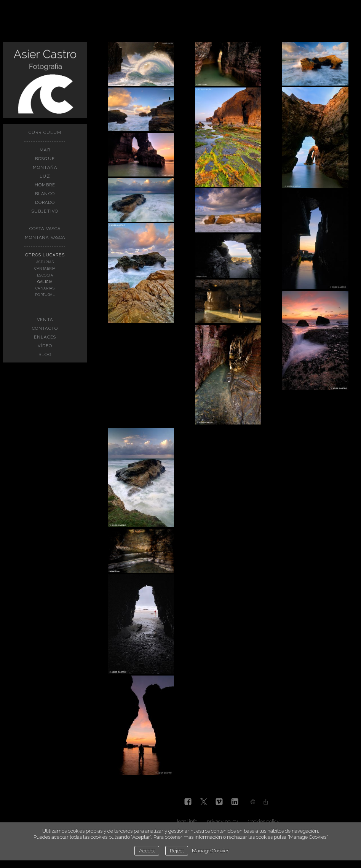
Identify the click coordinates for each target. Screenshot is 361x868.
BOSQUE (45, 159)
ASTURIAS (45, 262)
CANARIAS (45, 288)
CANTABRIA (45, 269)
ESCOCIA (45, 275)
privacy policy (222, 821)
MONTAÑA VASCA (45, 238)
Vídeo (45, 346)
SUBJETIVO (45, 211)
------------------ (45, 141)
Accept (147, 851)
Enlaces (45, 337)
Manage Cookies (211, 851)
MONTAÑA (45, 168)
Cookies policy (264, 821)
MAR (45, 150)
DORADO (45, 203)
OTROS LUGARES (45, 255)
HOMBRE (45, 185)
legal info (187, 821)
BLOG (45, 355)
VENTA (45, 320)
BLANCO (45, 194)
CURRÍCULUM (45, 133)
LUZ (45, 176)
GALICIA (45, 282)
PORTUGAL (45, 295)
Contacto (45, 328)
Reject (177, 851)
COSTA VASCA (45, 229)
